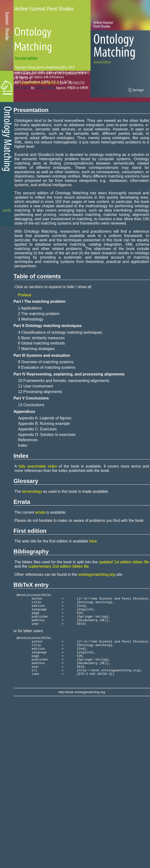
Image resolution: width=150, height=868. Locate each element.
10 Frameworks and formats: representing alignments (64, 381)
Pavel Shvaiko (60, 9)
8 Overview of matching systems (46, 362)
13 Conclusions (31, 405)
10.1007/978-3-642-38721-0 (39, 83)
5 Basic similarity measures (41, 338)
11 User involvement (36, 386)
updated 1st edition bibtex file (124, 562)
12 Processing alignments (40, 392)
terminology (32, 491)
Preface (25, 295)
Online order (22, 88)
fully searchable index (38, 466)
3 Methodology (31, 319)
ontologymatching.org (97, 574)
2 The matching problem (39, 314)
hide (71, 287)
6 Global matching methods (42, 343)
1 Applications (30, 308)
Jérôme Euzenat (30, 9)
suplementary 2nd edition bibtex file (59, 566)
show (82, 287)
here (93, 541)
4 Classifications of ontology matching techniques (60, 332)
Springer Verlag (45, 88)
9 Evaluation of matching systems (47, 367)
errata (40, 512)
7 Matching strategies (36, 349)
